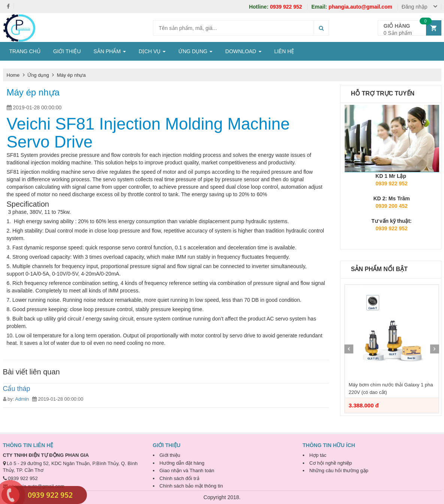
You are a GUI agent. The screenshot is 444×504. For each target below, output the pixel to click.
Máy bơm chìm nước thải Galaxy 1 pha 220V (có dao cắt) (391, 388)
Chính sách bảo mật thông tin (191, 486)
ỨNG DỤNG (195, 51)
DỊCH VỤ (152, 51)
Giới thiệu (170, 455)
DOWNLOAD (243, 51)
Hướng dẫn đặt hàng (182, 463)
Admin (22, 399)
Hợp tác (318, 455)
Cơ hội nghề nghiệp (331, 463)
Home (13, 75)
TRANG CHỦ (25, 51)
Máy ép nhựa (71, 75)
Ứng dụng (39, 75)
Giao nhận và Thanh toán (187, 470)
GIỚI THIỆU (67, 51)
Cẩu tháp (17, 389)
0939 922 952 (276, 7)
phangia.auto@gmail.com (353, 7)
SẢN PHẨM (110, 51)
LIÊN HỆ (284, 51)
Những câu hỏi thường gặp (339, 470)
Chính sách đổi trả (179, 478)
